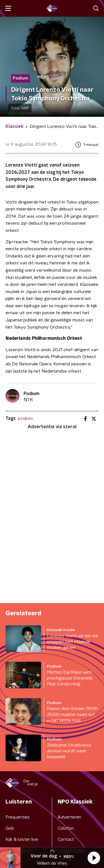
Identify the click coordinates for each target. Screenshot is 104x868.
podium (25, 418)
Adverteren (69, 817)
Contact (66, 839)
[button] (94, 858)
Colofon (66, 828)
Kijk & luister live (22, 839)
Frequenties (18, 817)
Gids (10, 828)
